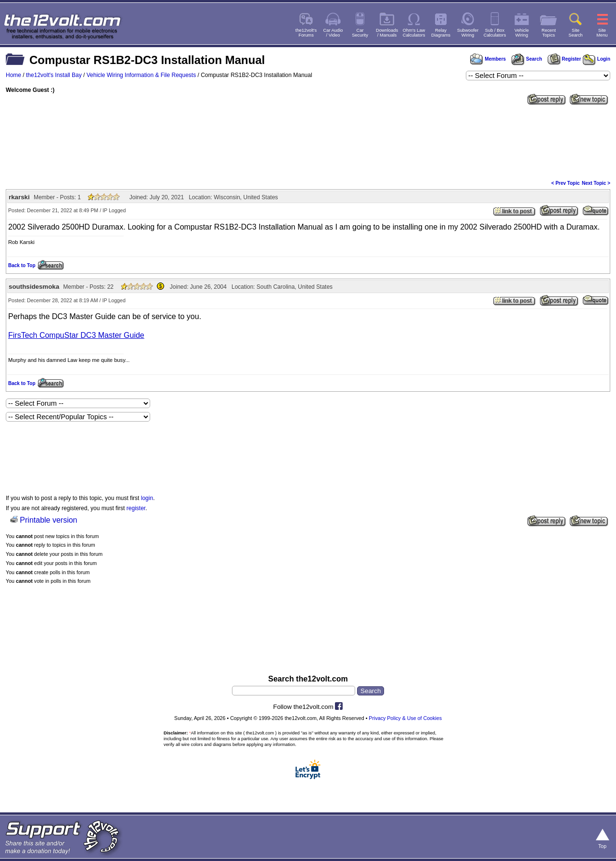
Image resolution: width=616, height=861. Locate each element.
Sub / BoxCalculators (495, 33)
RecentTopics (549, 33)
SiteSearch (576, 33)
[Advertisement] (308, 141)
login (147, 498)
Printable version (48, 520)
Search (526, 59)
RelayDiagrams (441, 33)
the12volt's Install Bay (54, 75)
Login (597, 59)
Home (13, 75)
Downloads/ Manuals (387, 33)
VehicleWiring (522, 33)
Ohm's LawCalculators (414, 33)
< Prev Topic (566, 183)
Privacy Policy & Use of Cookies (405, 718)
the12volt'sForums (306, 33)
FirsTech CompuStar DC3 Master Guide (76, 335)
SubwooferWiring (468, 33)
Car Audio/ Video (333, 33)
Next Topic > (596, 183)
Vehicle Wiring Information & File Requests (141, 75)
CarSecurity (360, 33)
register (136, 508)
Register (565, 59)
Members (488, 59)
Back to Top (22, 265)
